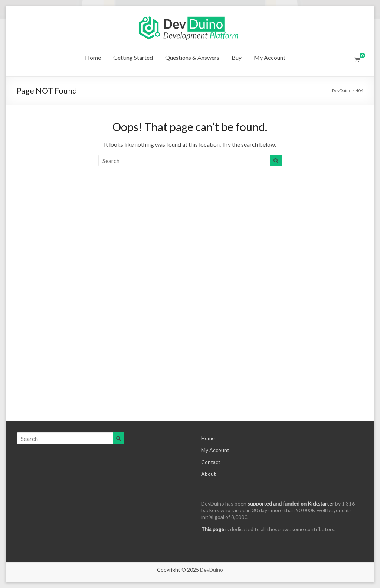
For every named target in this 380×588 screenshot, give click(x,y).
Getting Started (133, 57)
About (209, 474)
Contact (211, 462)
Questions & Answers (192, 57)
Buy (237, 57)
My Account (270, 57)
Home (93, 57)
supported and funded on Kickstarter (291, 503)
